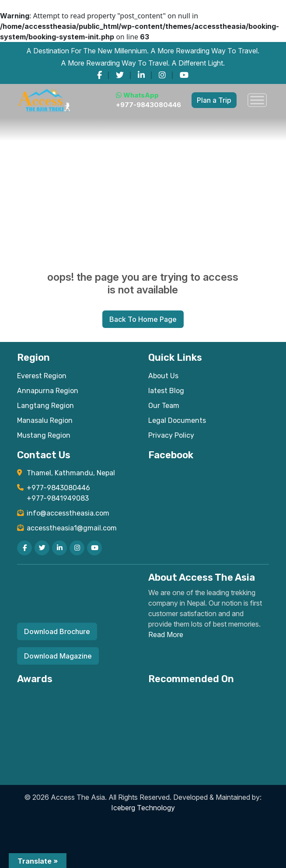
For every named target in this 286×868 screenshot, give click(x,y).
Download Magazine (58, 656)
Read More (166, 634)
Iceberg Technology (143, 808)
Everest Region (42, 376)
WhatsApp (137, 95)
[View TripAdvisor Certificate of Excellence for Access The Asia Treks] (55, 698)
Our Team (164, 406)
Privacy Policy (171, 435)
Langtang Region (45, 406)
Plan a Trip (214, 100)
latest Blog (166, 391)
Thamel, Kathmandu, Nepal (71, 473)
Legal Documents (177, 420)
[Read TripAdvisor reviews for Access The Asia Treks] (115, 698)
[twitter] (120, 75)
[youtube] (184, 75)
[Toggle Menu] (257, 100)
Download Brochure (57, 631)
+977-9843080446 (148, 105)
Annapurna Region (48, 391)
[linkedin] (141, 75)
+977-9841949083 (58, 498)
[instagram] (162, 75)
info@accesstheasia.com (68, 513)
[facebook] (99, 75)
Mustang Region (44, 435)
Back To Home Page (143, 319)
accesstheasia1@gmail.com (72, 528)
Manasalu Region (45, 420)
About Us (163, 376)
